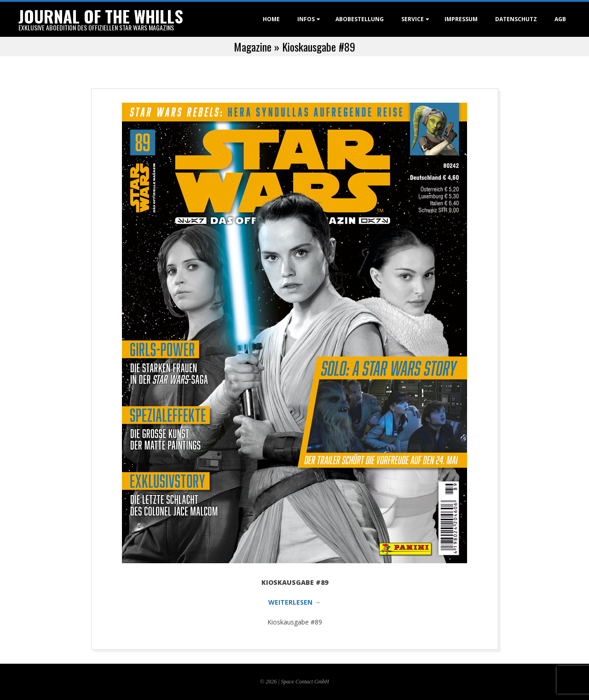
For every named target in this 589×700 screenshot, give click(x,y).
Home (271, 19)
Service (413, 19)
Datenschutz (516, 19)
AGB (560, 19)
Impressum (461, 19)
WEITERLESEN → (294, 602)
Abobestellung (360, 19)
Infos (306, 19)
